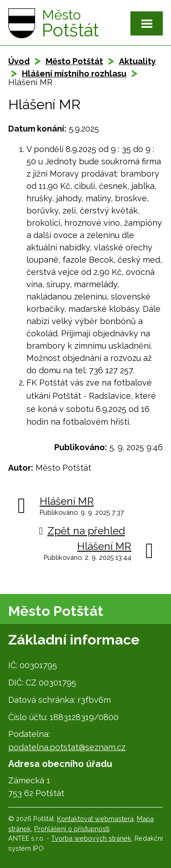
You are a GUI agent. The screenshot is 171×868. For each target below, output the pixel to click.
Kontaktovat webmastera (95, 819)
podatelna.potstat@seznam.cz (67, 747)
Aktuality (137, 61)
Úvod (19, 61)
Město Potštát (74, 61)
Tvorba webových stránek (91, 838)
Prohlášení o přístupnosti (72, 829)
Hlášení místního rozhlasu (74, 74)
